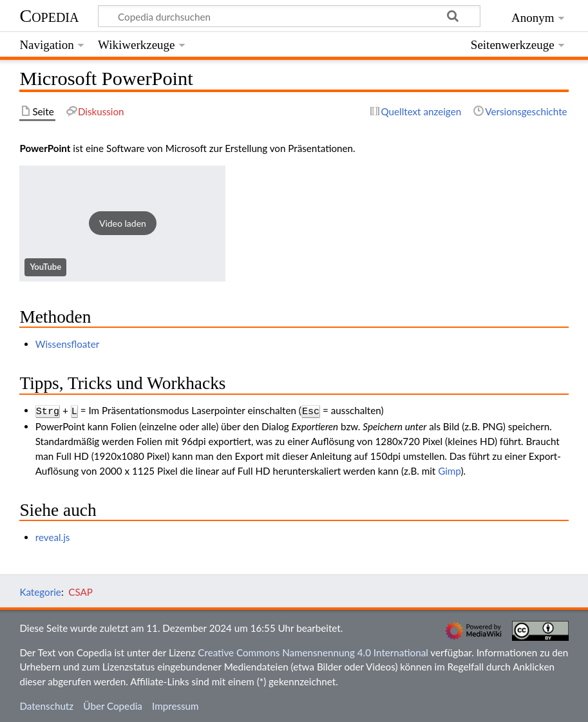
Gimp (449, 470)
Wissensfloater (68, 344)
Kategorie (40, 591)
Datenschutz (46, 705)
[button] (122, 223)
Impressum (175, 705)
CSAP (81, 591)
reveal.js (53, 536)
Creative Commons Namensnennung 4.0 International (313, 651)
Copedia (49, 16)
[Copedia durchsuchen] (289, 16)
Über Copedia (112, 705)
